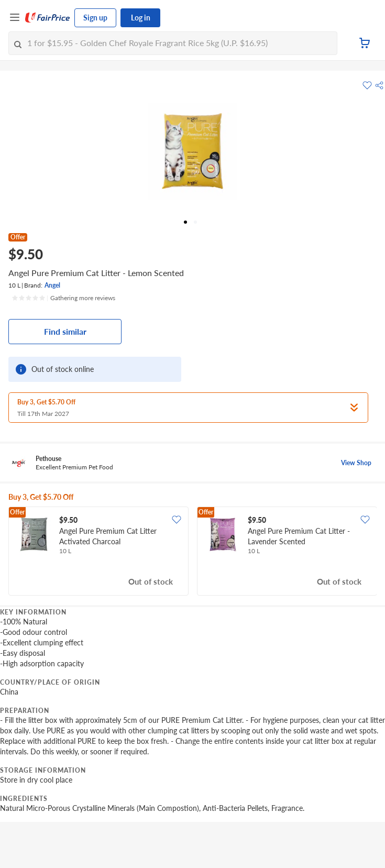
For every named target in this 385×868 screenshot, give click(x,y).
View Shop (356, 463)
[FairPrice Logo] (48, 18)
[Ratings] (63, 298)
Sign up (95, 18)
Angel (52, 285)
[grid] (192, 552)
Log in (141, 18)
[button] (379, 85)
